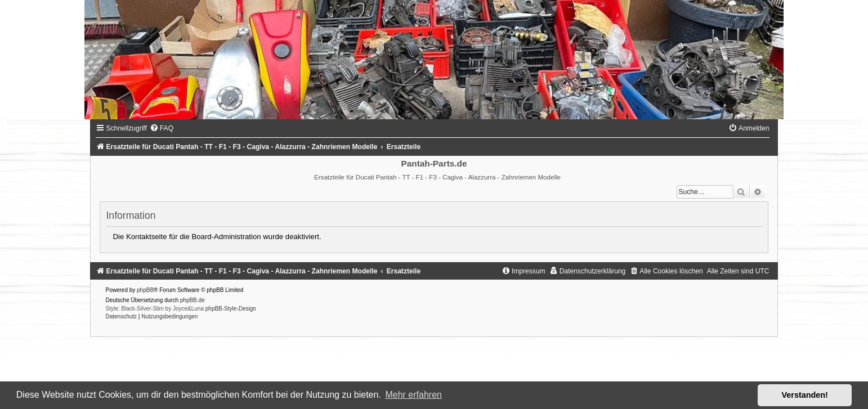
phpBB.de (193, 300)
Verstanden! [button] (805, 395)
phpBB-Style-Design (231, 309)
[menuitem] (162, 128)
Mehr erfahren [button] (413, 395)
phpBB (145, 290)
